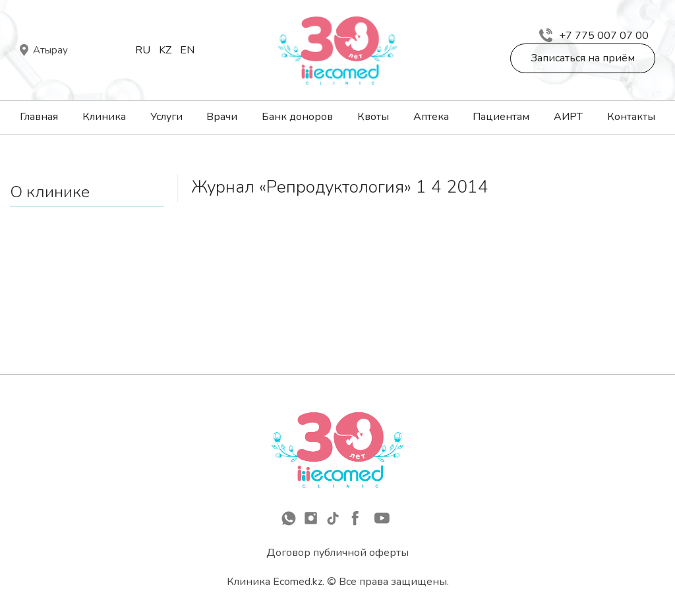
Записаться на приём (583, 58)
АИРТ (568, 117)
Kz (165, 50)
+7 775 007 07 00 (594, 36)
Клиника (104, 117)
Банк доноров (297, 117)
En (187, 50)
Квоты (373, 117)
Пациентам (501, 117)
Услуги (166, 117)
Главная (39, 117)
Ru (143, 50)
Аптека (431, 117)
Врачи (222, 117)
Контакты (631, 117)
